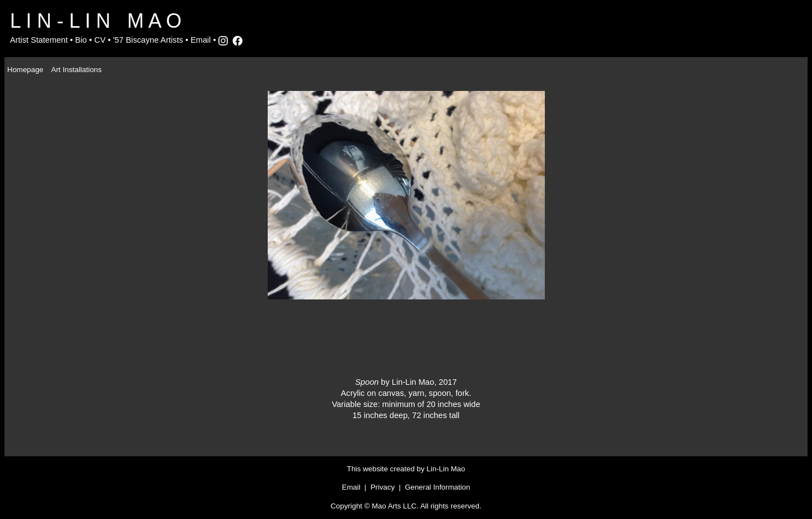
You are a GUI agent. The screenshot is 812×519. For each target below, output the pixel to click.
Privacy (382, 487)
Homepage (25, 70)
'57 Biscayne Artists (148, 40)
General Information (437, 487)
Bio (81, 40)
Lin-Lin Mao (446, 469)
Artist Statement (39, 40)
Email (201, 40)
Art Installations (76, 70)
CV (100, 40)
